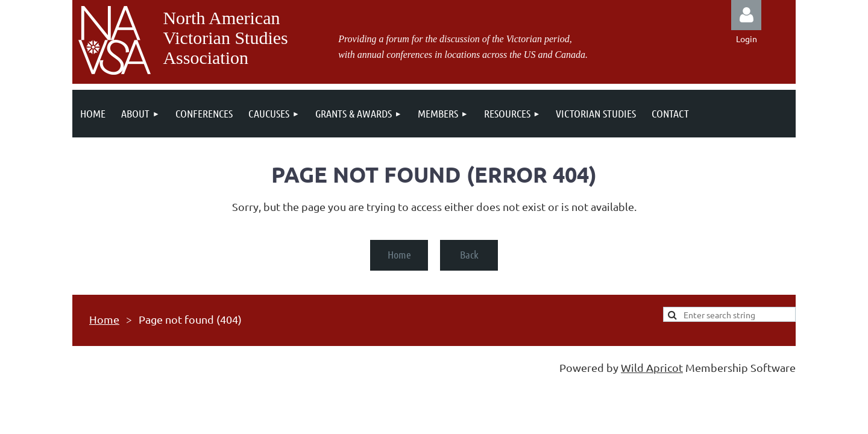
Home (399, 254)
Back (469, 254)
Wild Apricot (652, 367)
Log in (746, 15)
